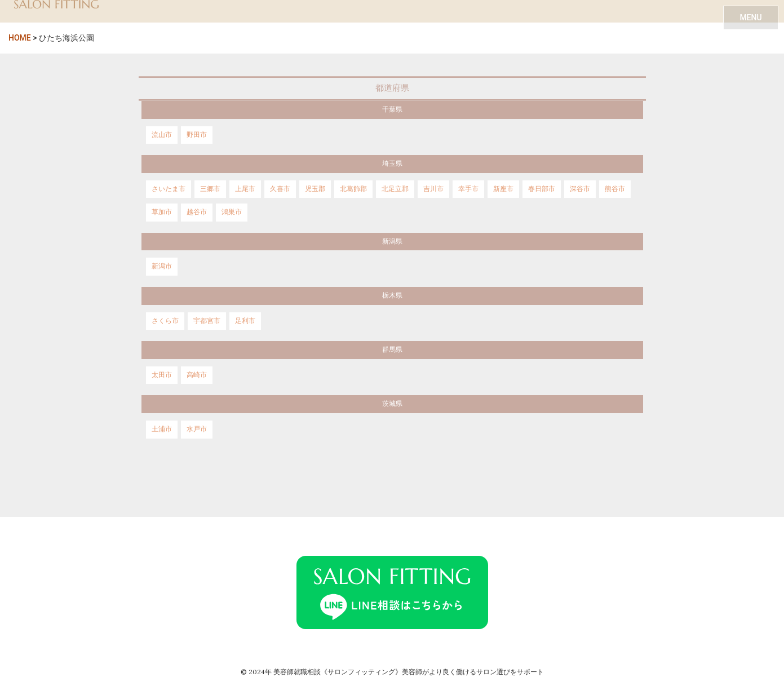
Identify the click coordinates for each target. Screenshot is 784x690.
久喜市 (280, 189)
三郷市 (210, 189)
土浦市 (162, 429)
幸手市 (468, 189)
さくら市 (165, 321)
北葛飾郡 (353, 189)
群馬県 (392, 350)
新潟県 (392, 241)
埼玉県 (392, 163)
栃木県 (392, 295)
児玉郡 (315, 189)
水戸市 (197, 429)
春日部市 (542, 189)
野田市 (197, 135)
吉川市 (433, 189)
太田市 (162, 375)
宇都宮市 (207, 321)
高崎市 (197, 375)
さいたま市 (169, 189)
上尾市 (245, 189)
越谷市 (197, 212)
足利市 (245, 321)
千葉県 (392, 109)
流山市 (162, 135)
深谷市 (580, 189)
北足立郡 (395, 189)
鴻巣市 (232, 212)
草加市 (162, 212)
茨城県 (392, 404)
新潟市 (162, 266)
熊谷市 (615, 189)
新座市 (503, 189)
